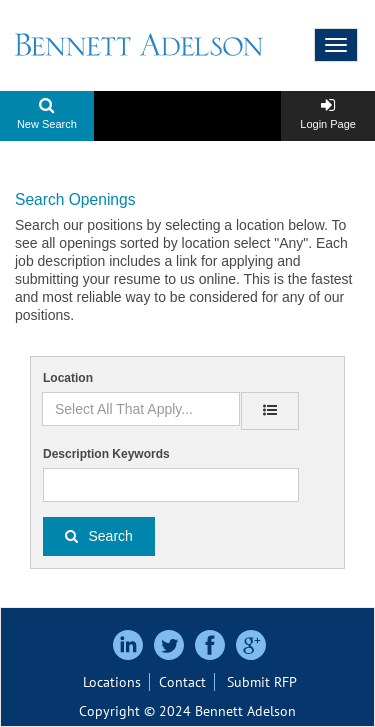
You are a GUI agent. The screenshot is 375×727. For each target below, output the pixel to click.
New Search (47, 124)
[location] (270, 411)
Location (68, 378)
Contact (182, 682)
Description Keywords (106, 454)
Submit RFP (262, 682)
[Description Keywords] (171, 485)
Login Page (328, 124)
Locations (112, 682)
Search (111, 536)
